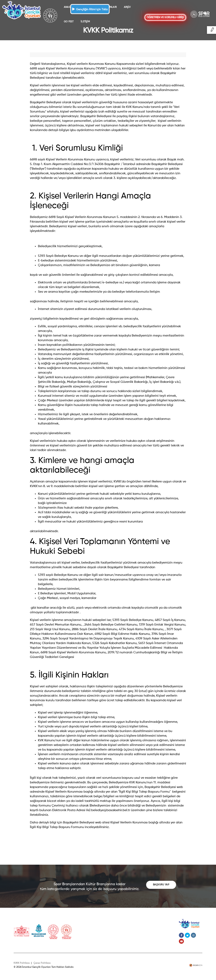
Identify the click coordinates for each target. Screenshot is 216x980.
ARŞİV (72, 22)
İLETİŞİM (104, 22)
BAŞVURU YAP (161, 885)
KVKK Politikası (22, 963)
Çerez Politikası (42, 963)
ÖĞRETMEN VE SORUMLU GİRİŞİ (164, 17)
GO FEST (87, 22)
